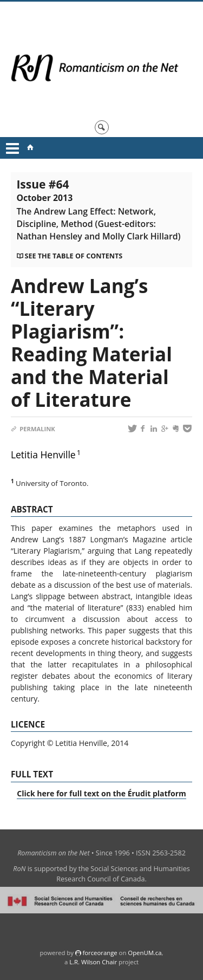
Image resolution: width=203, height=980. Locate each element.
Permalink (33, 429)
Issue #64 (98, 209)
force (100, 953)
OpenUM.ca (145, 953)
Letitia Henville (43, 455)
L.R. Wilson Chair (93, 962)
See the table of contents (73, 256)
